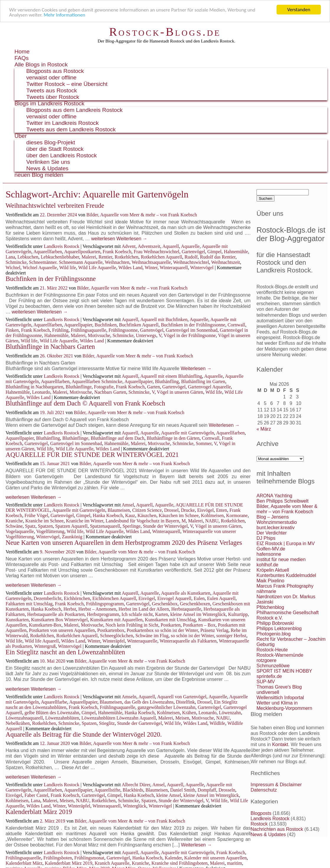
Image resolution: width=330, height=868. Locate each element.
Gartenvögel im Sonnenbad (192, 330)
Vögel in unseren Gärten (180, 392)
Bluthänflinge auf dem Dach (117, 438)
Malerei (89, 257)
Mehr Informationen (64, 15)
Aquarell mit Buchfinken (164, 319)
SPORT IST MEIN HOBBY (284, 671)
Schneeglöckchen (117, 636)
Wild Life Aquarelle (97, 268)
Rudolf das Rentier (218, 257)
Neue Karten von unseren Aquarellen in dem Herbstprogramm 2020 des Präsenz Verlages (124, 543)
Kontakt (280, 744)
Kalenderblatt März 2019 (39, 812)
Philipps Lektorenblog (279, 628)
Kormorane (237, 515)
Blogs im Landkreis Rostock (49, 103)
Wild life (68, 268)
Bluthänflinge (79, 387)
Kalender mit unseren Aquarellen (215, 858)
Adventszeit (149, 246)
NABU (212, 521)
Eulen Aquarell (221, 598)
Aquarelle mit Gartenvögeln (188, 433)
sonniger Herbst (231, 636)
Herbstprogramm (103, 614)
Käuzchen (147, 515)
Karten (162, 614)
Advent (129, 246)
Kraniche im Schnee (45, 521)
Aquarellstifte (107, 790)
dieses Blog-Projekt (51, 142)
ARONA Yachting (274, 496)
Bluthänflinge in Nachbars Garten (50, 347)
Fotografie (104, 387)
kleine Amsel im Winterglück (198, 614)
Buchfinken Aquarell (139, 325)
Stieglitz (107, 723)
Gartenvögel (193, 252)
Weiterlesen (132, 239)
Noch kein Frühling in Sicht (132, 625)
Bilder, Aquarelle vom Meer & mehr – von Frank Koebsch (142, 215)
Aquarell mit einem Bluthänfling (171, 376)
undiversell (268, 692)
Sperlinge (131, 526)
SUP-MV (266, 682)
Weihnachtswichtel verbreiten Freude (55, 206)
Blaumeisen (119, 510)
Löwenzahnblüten (62, 718)
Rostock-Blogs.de (165, 32)
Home (22, 52)
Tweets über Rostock (53, 97)
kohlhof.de (267, 565)
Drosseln (227, 790)
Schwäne (14, 526)
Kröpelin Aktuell (273, 570)
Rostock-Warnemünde (280, 655)
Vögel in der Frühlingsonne (190, 335)
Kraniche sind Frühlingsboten (179, 863)
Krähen (189, 713)
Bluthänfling (167, 381)
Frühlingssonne (123, 330)
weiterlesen (103, 239)
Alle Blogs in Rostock (41, 64)
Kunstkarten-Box (45, 625)
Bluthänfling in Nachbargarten (34, 387)
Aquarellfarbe (54, 702)
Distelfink (185, 702)
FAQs (22, 58)
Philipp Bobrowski (275, 623)
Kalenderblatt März (24, 863)
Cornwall (236, 325)
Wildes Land (130, 268)
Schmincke (16, 262)
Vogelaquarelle (20, 531)
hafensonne (269, 554)
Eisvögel (205, 510)
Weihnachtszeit (226, 262)
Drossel (171, 510)
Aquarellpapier (78, 325)
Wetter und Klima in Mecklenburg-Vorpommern (284, 706)
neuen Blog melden (39, 175)
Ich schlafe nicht (137, 614)
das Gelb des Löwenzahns (149, 702)
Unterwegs (146, 335)
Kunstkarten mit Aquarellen (116, 620)
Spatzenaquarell (105, 526)
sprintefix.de (269, 676)
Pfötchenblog (270, 607)
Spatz (30, 526)
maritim (235, 863)
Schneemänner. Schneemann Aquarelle (66, 262)
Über (21, 136)
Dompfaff (207, 790)
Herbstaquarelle (186, 609)
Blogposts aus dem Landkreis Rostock (74, 110)
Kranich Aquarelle (112, 863)
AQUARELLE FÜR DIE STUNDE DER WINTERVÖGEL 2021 (92, 455)
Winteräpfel (114, 641)
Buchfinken (106, 325)
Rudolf (191, 257)
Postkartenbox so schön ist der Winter (162, 630)
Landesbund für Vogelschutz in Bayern (142, 521)
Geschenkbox (165, 604)
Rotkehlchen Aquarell (161, 257)
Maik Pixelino (270, 581)
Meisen (182, 718)
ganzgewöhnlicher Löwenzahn (166, 707)
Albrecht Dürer (136, 785)
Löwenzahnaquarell (24, 718)
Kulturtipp (238, 614)
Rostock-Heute (272, 650)
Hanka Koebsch (108, 515)
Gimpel (215, 252)
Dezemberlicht (48, 598)
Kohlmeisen (212, 515)
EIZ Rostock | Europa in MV (286, 543)
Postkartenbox (111, 630)
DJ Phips (266, 538)
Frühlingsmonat (89, 858)
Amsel (128, 505)
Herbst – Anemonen (97, 609)
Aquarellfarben (48, 252)
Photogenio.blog (274, 634)
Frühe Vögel (36, 515)
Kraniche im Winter (84, 521)
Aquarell (171, 246)
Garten (153, 387)
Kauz (130, 515)
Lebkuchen (28, 257)
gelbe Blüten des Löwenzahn (52, 713)
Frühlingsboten (58, 858)
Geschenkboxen (195, 604)
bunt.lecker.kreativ (276, 528)
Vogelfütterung (50, 531)
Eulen (199, 598)
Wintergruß (45, 646)
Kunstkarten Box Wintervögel (59, 620)
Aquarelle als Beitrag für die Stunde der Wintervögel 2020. (84, 734)
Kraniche (14, 521)
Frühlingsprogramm (105, 604)
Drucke (188, 510)
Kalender (173, 858)
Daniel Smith (183, 790)
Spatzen (45, 526)
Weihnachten (117, 262)
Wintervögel (202, 268)
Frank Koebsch (117, 252)
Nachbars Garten (110, 392)
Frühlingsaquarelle (89, 330)
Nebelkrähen (18, 723)
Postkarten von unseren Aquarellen (62, 630)
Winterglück (134, 806)
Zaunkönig (72, 537)
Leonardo (41, 392)
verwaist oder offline (51, 77)
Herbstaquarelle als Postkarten (56, 614)
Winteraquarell (174, 268)
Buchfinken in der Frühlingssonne (51, 279)
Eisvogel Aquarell (174, 598)
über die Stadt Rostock (55, 149)
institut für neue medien (281, 559)
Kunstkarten (17, 620)
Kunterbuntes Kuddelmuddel (286, 575)
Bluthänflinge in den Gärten (173, 438)
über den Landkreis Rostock (62, 155)
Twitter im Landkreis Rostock (62, 123)
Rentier (105, 257)
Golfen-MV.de (271, 549)
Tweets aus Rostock (52, 90)
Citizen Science (147, 510)
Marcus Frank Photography (285, 586)
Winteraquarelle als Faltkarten (188, 641)
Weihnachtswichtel (191, 262)
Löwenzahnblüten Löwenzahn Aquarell (119, 718)
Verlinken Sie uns (48, 162)
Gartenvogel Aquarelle (209, 387)
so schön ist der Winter (192, 636)
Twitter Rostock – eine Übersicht (67, 84)
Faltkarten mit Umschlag (29, 604)
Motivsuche (99, 335)
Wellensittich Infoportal (280, 698)
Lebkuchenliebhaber (60, 257)
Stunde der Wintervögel (165, 526)
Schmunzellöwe (273, 666)
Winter (151, 268)
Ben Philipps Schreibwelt (282, 501)
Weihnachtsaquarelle (151, 262)
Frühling (60, 330)
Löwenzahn (230, 713)
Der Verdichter (272, 533)
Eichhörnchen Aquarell (114, 598)
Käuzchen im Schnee (179, 515)
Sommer (204, 443)
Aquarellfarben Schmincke (97, 381)
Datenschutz (264, 790)
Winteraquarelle (142, 641)
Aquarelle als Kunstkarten (186, 593)
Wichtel (13, 268)
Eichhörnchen (77, 598)
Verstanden (299, 10)
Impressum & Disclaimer (276, 785)
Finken (12, 330)
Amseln (129, 697)
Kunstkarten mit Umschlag (170, 620)
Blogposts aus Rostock (55, 71)
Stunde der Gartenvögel (140, 723)
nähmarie (266, 591)
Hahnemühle (236, 252)
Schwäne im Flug (152, 636)
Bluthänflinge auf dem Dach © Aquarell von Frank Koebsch (85, 403)
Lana (10, 257)
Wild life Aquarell (42, 641)
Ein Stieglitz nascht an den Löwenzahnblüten (65, 652)
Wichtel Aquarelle (40, 268)
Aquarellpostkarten (82, 252)
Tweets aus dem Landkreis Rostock (71, 129)
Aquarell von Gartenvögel (182, 697)
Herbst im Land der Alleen (144, 609)
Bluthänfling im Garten (203, 381)
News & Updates (47, 168)
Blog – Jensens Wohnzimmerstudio (277, 520)
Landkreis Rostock (61, 246)
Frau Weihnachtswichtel (156, 252)
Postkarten (171, 625)
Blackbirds (133, 790)
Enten (222, 510)
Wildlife (217, 723)
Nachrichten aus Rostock (277, 829)
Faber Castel (36, 795)
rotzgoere (267, 660)
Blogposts (261, 813)
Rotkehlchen (126, 257)
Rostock (259, 824)
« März (264, 429)
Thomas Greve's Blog (279, 687)
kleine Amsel (169, 795)
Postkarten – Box (199, 625)
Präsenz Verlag (214, 630)
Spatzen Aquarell (71, 526)
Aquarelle (190, 246)
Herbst (70, 609)
